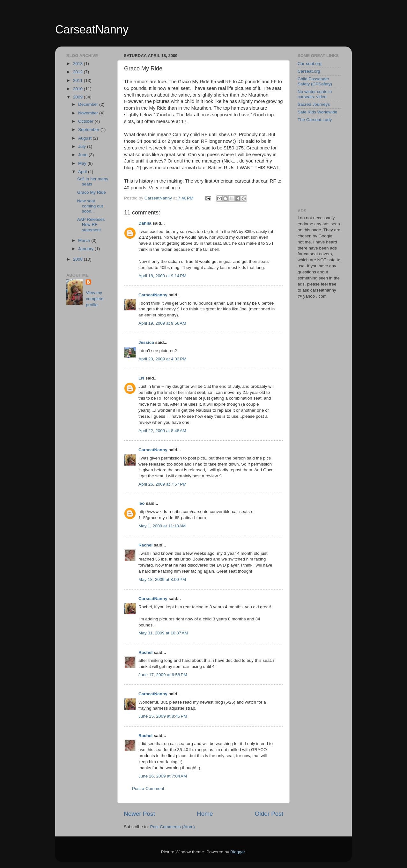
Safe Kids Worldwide (317, 112)
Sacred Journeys (314, 104)
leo (142, 503)
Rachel (145, 545)
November (89, 113)
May (83, 163)
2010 (78, 89)
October (86, 121)
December (89, 104)
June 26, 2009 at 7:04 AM (163, 776)
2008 (78, 259)
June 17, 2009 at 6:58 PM (163, 675)
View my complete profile (95, 299)
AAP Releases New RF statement (91, 224)
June (83, 155)
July (83, 146)
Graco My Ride (92, 192)
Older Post (269, 814)
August (85, 138)
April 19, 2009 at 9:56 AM (162, 323)
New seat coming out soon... (90, 206)
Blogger (238, 852)
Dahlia (145, 223)
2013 (78, 64)
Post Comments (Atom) (173, 827)
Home (205, 814)
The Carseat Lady (315, 120)
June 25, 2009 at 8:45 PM (163, 716)
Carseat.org (309, 71)
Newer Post (139, 814)
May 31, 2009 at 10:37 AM (163, 633)
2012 (78, 72)
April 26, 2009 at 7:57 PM (162, 484)
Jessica (146, 342)
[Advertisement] (329, 165)
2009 (78, 97)
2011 (78, 80)
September (89, 130)
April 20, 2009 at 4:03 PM (162, 359)
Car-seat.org (310, 64)
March (85, 240)
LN (141, 378)
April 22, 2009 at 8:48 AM (162, 431)
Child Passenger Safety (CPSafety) (315, 81)
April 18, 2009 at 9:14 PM (162, 276)
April (83, 172)
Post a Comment (148, 788)
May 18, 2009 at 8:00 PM (162, 579)
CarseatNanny (92, 29)
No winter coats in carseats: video (315, 94)
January (86, 249)
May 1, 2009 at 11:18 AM (162, 526)
